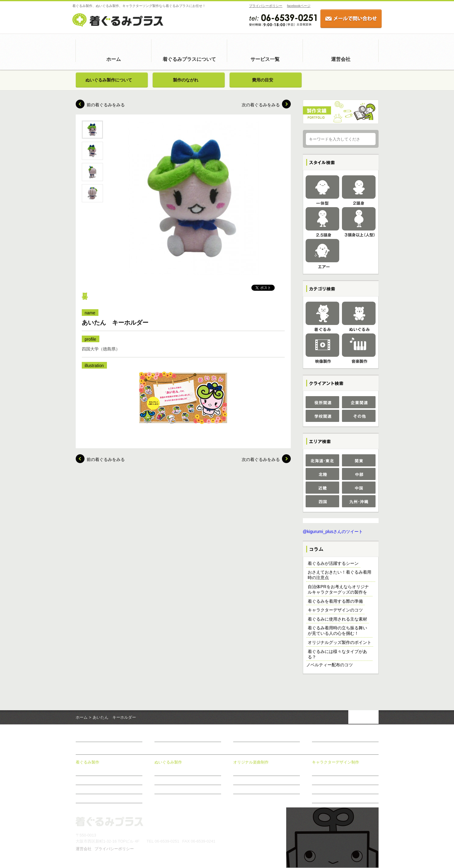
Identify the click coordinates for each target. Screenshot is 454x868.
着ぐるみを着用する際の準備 (335, 601)
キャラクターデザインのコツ (335, 610)
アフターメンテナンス (94, 799)
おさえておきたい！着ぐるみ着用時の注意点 (340, 575)
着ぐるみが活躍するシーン (333, 564)
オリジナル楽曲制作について (257, 771)
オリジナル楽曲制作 (251, 762)
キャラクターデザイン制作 (336, 762)
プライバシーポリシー (263, 6)
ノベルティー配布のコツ (330, 665)
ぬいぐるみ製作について (109, 80)
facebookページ (296, 6)
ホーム (114, 59)
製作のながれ (186, 80)
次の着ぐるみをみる (261, 105)
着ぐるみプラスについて (189, 59)
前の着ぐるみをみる (106, 105)
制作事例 (319, 780)
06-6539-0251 (167, 841)
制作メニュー (244, 780)
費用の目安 (263, 80)
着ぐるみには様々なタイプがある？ (337, 654)
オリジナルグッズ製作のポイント (340, 643)
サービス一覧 (265, 59)
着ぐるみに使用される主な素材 (337, 619)
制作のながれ (244, 790)
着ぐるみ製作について (94, 771)
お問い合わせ (325, 738)
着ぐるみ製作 (88, 762)
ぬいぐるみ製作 (168, 762)
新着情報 (242, 738)
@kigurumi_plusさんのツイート (333, 532)
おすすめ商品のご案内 (330, 799)
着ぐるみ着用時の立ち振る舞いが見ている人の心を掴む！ (337, 631)
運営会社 (341, 59)
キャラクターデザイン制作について (341, 771)
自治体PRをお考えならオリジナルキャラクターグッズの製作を (338, 590)
